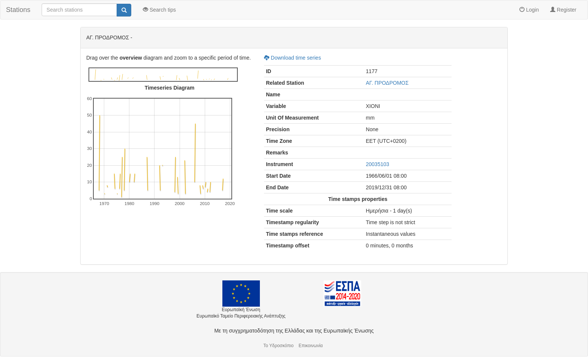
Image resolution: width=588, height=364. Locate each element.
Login (529, 10)
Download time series (292, 58)
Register (563, 10)
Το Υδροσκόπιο (278, 346)
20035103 (378, 164)
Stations (18, 10)
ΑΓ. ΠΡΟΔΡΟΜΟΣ (387, 83)
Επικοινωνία (311, 346)
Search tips (159, 10)
